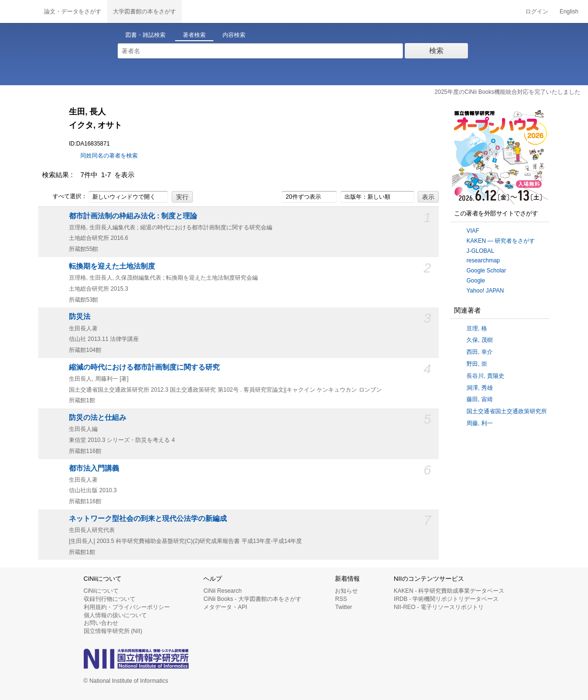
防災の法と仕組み (98, 418)
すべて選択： (65, 197)
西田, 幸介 (480, 352)
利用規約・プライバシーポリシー (127, 607)
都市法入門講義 (94, 468)
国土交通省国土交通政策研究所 (507, 411)
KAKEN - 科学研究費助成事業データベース (449, 591)
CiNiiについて (101, 591)
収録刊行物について (110, 599)
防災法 (80, 316)
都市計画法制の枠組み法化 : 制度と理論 (133, 216)
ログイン (537, 11)
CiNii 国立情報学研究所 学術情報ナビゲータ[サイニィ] (19, 11)
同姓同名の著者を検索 (109, 156)
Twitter (343, 607)
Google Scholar (486, 271)
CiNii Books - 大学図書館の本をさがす (252, 599)
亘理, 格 (477, 328)
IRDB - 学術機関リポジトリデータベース (446, 599)
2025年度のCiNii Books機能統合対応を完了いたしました (507, 92)
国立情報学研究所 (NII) (113, 631)
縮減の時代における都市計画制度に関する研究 (144, 367)
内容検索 (234, 35)
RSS (341, 599)
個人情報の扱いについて (115, 615)
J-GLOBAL (480, 251)
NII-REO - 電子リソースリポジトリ (439, 607)
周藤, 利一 (480, 423)
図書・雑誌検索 (145, 35)
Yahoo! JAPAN (485, 291)
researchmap (483, 260)
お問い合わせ (101, 623)
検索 (436, 51)
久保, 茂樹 (480, 340)
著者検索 (194, 35)
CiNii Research (222, 591)
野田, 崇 (477, 364)
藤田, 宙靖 (480, 399)
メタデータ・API (225, 607)
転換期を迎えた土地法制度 (112, 266)
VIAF (473, 231)
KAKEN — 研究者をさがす (501, 241)
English (569, 11)
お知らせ (346, 591)
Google (476, 281)
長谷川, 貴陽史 (485, 376)
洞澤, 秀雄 (480, 388)
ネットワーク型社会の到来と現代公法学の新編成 (148, 519)
